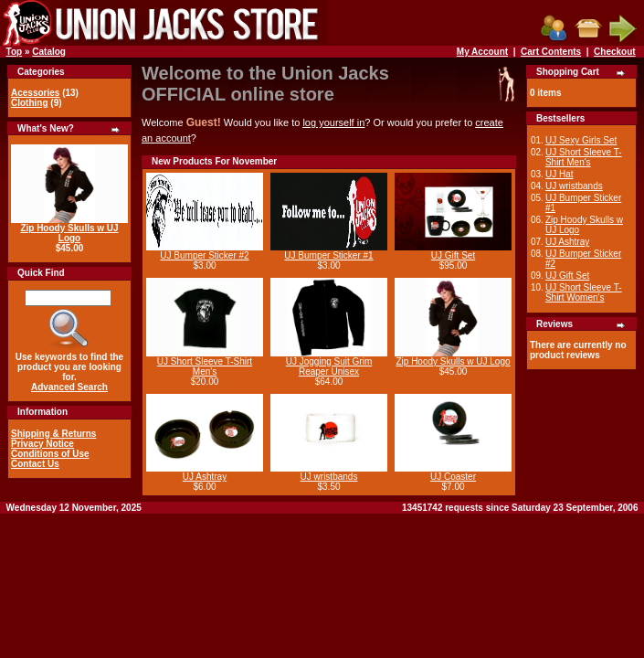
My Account (482, 52)
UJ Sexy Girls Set (581, 140)
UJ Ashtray (205, 477)
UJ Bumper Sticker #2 (204, 255)
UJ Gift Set (453, 255)
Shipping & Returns (53, 434)
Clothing (30, 103)
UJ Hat (560, 174)
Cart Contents (551, 52)
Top (15, 52)
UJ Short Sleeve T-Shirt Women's (584, 292)
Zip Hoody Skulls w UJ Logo (69, 233)
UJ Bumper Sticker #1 (328, 255)
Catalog (49, 52)
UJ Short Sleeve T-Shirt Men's (205, 366)
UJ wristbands (329, 477)
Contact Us (35, 464)
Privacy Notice (42, 444)
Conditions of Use (50, 454)
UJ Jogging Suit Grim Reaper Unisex (329, 366)
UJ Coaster (453, 477)
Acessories (35, 93)
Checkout (615, 52)
